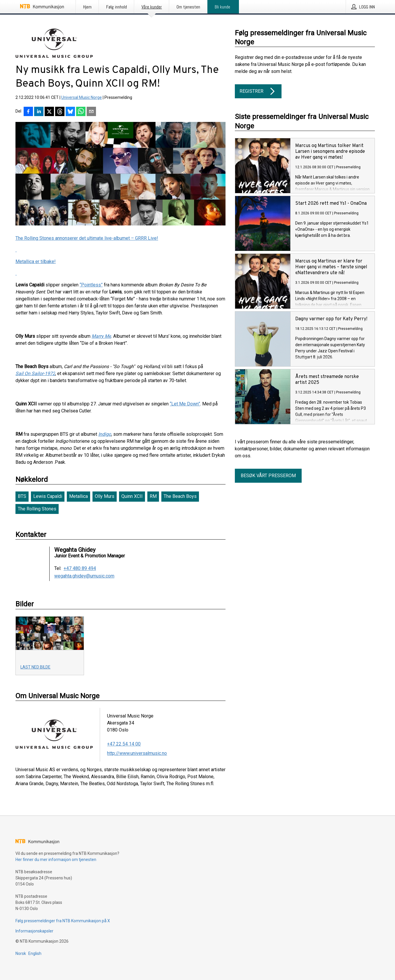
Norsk (21, 953)
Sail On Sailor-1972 (35, 373)
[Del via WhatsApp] (81, 112)
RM (153, 496)
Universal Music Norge (82, 97)
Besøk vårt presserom (268, 476)
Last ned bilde (35, 667)
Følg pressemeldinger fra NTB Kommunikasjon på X (63, 921)
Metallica (78, 496)
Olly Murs (105, 496)
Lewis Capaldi (48, 496)
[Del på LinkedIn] (39, 112)
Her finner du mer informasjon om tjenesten (56, 860)
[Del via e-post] (91, 112)
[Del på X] (49, 112)
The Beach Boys (180, 496)
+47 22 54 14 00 (124, 744)
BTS (22, 496)
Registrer (258, 91)
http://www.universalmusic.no (137, 753)
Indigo (105, 434)
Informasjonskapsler (34, 931)
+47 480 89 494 (80, 568)
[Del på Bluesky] (70, 112)
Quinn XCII (132, 496)
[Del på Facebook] (28, 112)
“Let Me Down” (185, 404)
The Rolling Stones (37, 509)
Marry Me (101, 336)
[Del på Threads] (60, 112)
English (35, 953)
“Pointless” (91, 285)
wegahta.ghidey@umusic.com (84, 576)
